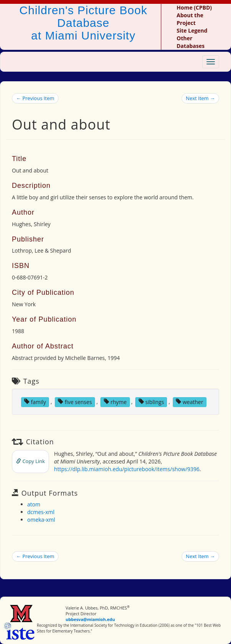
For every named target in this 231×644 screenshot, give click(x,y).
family (35, 402)
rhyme (115, 402)
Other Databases (191, 42)
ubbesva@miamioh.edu (90, 619)
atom (34, 504)
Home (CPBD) (194, 7)
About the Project (190, 19)
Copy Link (30, 461)
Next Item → (200, 98)
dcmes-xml (41, 512)
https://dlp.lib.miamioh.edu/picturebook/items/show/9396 (127, 469)
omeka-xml (41, 520)
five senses (75, 402)
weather (189, 402)
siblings (151, 402)
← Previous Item (35, 98)
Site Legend (192, 30)
